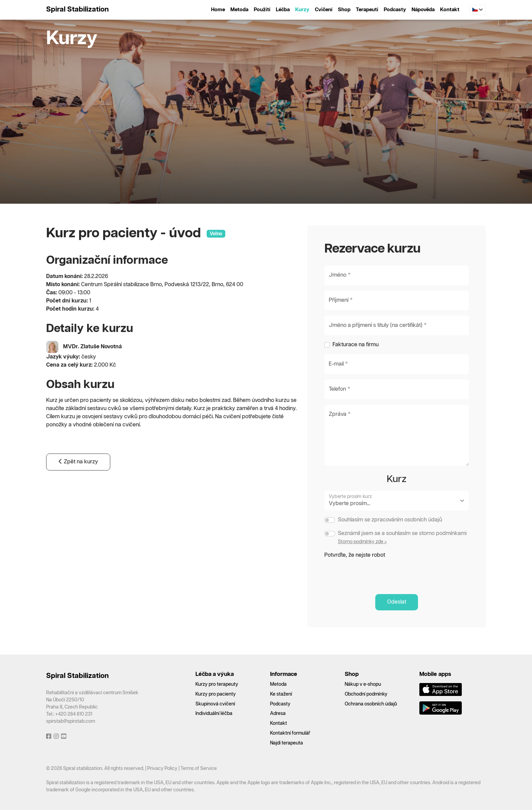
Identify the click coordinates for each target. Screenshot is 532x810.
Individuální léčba (214, 714)
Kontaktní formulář (290, 733)
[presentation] (376, 588)
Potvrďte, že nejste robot (355, 571)
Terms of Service (199, 769)
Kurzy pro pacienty (216, 694)
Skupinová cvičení (215, 704)
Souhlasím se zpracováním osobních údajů (390, 536)
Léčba (283, 10)
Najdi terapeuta (287, 743)
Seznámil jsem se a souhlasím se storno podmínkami (402, 549)
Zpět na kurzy (78, 478)
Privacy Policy (162, 769)
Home (218, 10)
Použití (262, 10)
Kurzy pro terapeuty (217, 684)
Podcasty (395, 10)
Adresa (278, 714)
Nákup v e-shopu (363, 684)
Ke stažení (281, 694)
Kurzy (302, 10)
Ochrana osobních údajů (371, 704)
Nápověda (423, 10)
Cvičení (324, 10)
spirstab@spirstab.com (71, 721)
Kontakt (450, 10)
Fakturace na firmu (356, 360)
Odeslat (397, 618)
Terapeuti (367, 10)
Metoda (239, 10)
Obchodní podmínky (366, 694)
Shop (344, 10)
